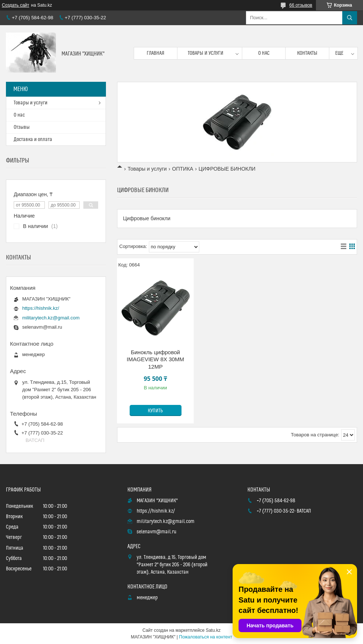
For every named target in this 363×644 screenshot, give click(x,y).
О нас (264, 53)
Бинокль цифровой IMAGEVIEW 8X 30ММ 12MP (155, 359)
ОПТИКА (183, 169)
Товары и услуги (206, 53)
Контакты (307, 53)
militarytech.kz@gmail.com (51, 318)
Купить (155, 411)
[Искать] (350, 18)
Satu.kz (213, 630)
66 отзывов (301, 5)
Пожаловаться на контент (205, 637)
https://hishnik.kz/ (41, 308)
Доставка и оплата (33, 140)
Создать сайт (16, 5)
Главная (156, 53)
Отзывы (22, 127)
